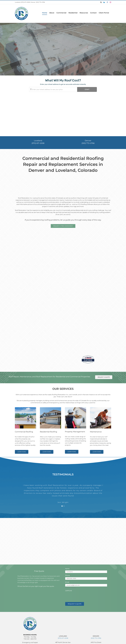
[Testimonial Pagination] (62, 494)
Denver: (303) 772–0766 (38, 2)
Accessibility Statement (67, 641)
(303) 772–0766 (88, 131)
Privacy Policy (80, 641)
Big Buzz (99, 641)
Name (68, 556)
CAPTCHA (69, 578)
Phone (68, 563)
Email (68, 570)
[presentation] (78, 584)
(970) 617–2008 (25, 2)
